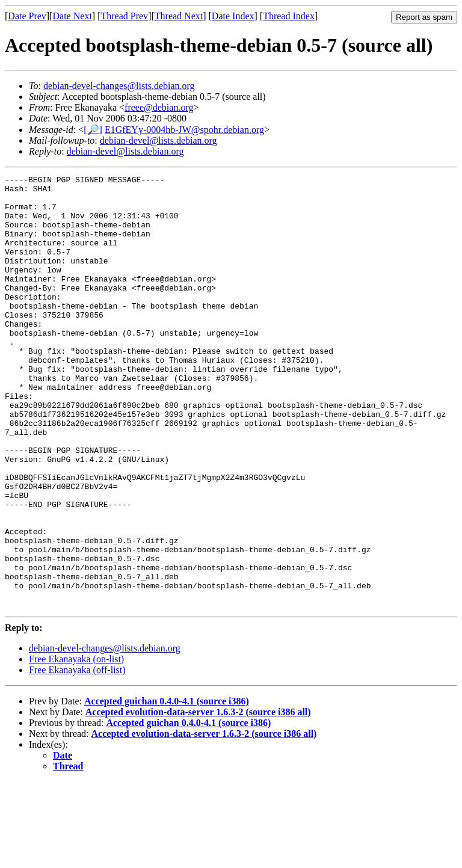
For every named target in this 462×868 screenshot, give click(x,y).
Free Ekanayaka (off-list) (77, 756)
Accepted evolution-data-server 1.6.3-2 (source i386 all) (198, 799)
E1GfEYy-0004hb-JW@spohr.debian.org (184, 130)
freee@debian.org (159, 107)
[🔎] (93, 130)
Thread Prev (124, 16)
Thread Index (289, 16)
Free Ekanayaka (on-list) (76, 746)
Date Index (233, 16)
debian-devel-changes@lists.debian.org (119, 86)
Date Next (72, 16)
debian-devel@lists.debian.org (159, 140)
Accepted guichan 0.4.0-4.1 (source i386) (167, 788)
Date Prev (27, 16)
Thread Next (179, 16)
